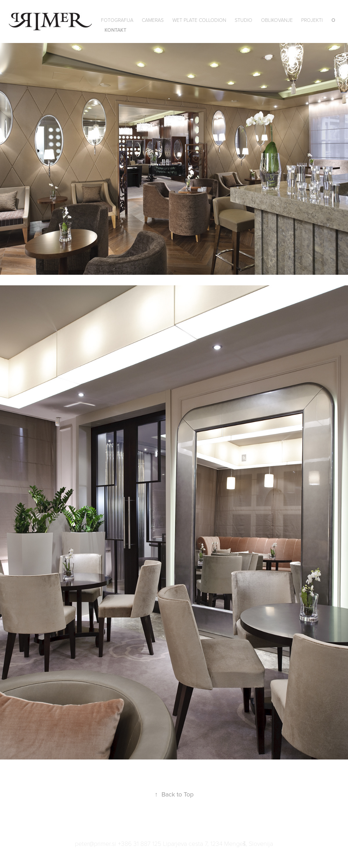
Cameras (153, 20)
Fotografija (117, 20)
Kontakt (115, 30)
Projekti (312, 20)
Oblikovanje (277, 20)
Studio (243, 20)
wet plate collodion (199, 20)
